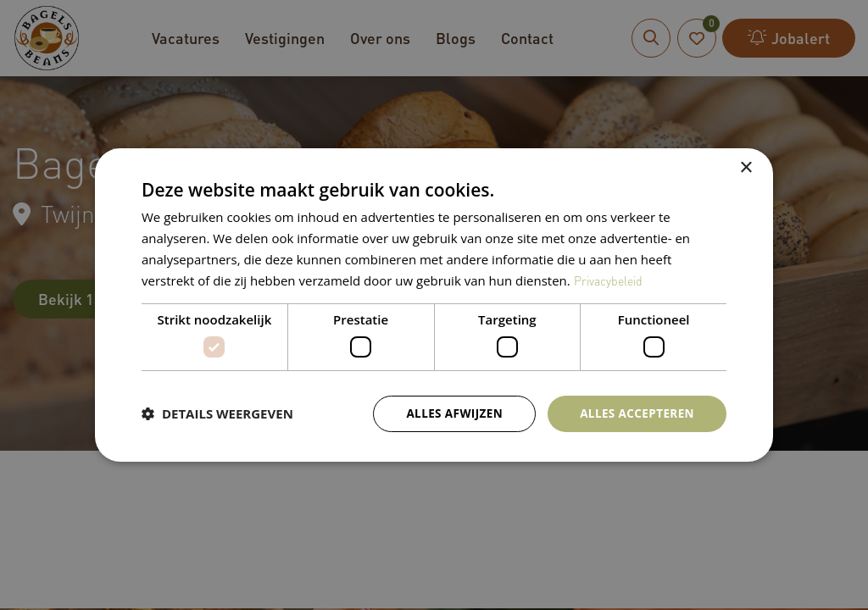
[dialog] (434, 305)
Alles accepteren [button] (635, 413)
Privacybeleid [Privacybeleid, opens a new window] (610, 280)
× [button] (746, 167)
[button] (217, 413)
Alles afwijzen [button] (449, 413)
